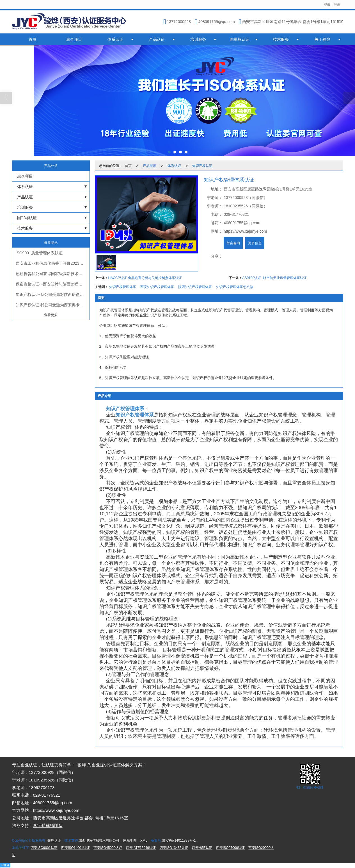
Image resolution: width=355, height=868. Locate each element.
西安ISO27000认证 (230, 848)
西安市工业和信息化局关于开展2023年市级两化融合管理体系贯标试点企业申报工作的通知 (53, 263)
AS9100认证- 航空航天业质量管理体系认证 (274, 278)
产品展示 (150, 166)
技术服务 (281, 39)
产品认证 (157, 39)
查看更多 (51, 315)
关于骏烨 (322, 39)
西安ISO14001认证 (75, 848)
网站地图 (130, 840)
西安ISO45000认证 (108, 848)
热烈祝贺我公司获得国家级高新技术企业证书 (53, 274)
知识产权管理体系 (123, 287)
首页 (33, 39)
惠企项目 (74, 39)
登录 (327, 4)
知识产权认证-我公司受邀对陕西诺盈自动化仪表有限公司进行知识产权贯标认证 (53, 294)
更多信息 (255, 243)
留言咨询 (233, 243)
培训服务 (198, 39)
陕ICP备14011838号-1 (179, 840)
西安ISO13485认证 (174, 848)
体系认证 (115, 39)
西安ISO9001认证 (44, 848)
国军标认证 (240, 39)
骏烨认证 (54, 840)
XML (144, 840)
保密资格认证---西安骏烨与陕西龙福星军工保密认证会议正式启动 (53, 284)
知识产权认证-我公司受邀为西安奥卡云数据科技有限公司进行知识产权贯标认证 (53, 305)
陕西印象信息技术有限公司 (99, 840)
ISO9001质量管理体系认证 (39, 253)
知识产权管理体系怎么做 (235, 287)
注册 (337, 4)
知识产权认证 (202, 166)
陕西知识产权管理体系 (195, 287)
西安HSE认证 (202, 848)
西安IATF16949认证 (141, 848)
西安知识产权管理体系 (157, 287)
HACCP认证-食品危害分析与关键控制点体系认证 (145, 278)
